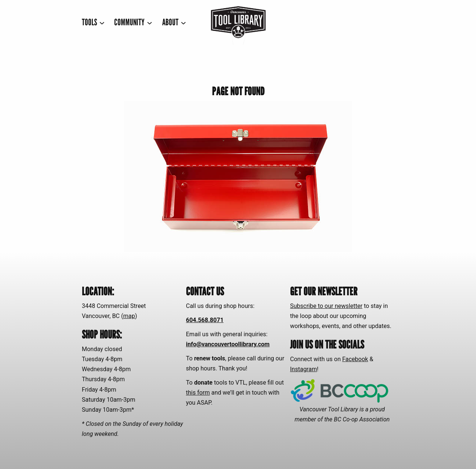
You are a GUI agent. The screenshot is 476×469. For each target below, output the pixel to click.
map (129, 316)
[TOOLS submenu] (93, 23)
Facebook (355, 359)
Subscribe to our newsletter (326, 306)
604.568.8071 (205, 320)
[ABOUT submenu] (174, 23)
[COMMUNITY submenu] (133, 23)
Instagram (303, 369)
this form (198, 393)
